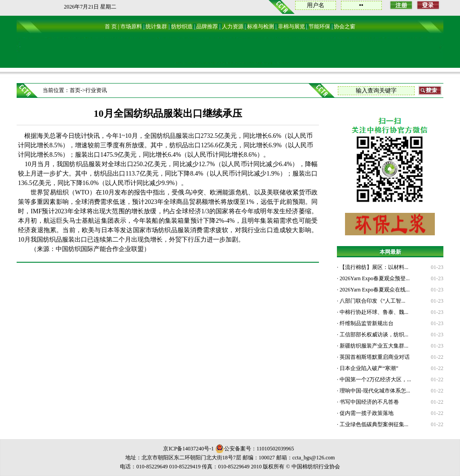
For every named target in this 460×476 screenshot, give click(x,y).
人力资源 (233, 26)
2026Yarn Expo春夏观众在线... (374, 290)
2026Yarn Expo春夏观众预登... (374, 278)
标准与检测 (261, 26)
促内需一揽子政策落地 (366, 413)
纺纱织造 (182, 26)
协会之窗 (345, 26)
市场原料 (131, 26)
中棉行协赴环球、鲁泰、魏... (373, 312)
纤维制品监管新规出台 (366, 323)
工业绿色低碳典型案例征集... (373, 424)
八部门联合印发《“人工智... (372, 301)
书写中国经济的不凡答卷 (369, 402)
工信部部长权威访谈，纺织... (373, 335)
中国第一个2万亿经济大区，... (375, 379)
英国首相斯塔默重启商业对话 (374, 357)
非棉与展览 (292, 26)
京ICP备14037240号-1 (188, 449)
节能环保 (319, 26)
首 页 (111, 26)
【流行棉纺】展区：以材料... (373, 267)
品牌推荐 (207, 26)
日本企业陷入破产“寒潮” (368, 368)
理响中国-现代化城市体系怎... (374, 391)
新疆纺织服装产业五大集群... (373, 346)
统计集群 (156, 26)
